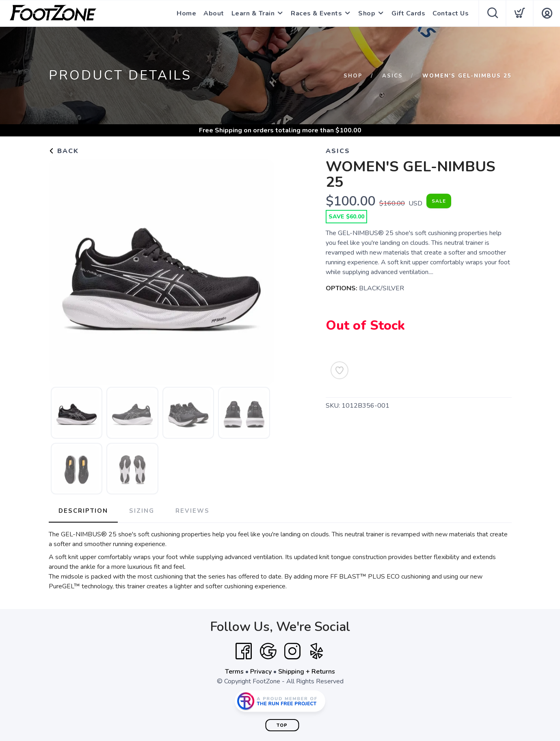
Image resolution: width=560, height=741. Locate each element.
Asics (392, 76)
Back (64, 151)
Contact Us (451, 13)
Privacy (261, 672)
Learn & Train (253, 13)
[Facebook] (244, 651)
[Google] (268, 651)
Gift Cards (408, 13)
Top (282, 725)
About (214, 13)
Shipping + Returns (307, 672)
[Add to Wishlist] (339, 370)
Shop (367, 13)
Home (186, 13)
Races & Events (316, 13)
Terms (234, 672)
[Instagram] (292, 651)
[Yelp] (317, 651)
